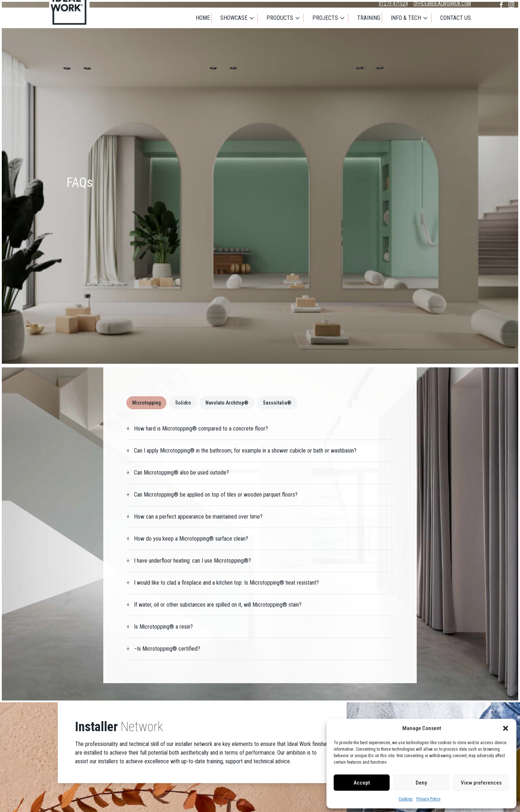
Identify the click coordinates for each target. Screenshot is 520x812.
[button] (506, 728)
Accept (362, 783)
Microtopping (146, 403)
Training (369, 18)
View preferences (481, 783)
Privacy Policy (428, 799)
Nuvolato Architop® (227, 403)
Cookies (406, 799)
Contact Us (456, 18)
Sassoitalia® (277, 403)
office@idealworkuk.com (442, 4)
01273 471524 (393, 4)
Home (203, 18)
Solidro (183, 403)
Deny (421, 783)
